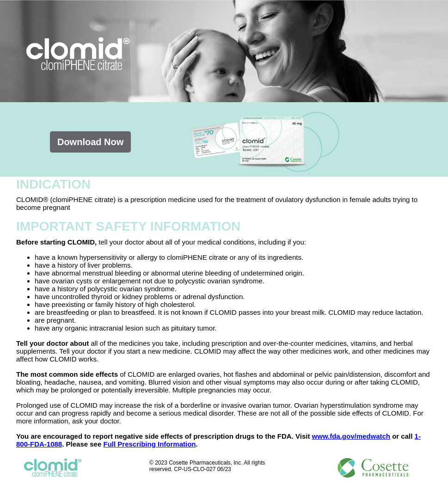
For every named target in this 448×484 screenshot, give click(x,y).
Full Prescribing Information (149, 444)
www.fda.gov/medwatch (351, 436)
